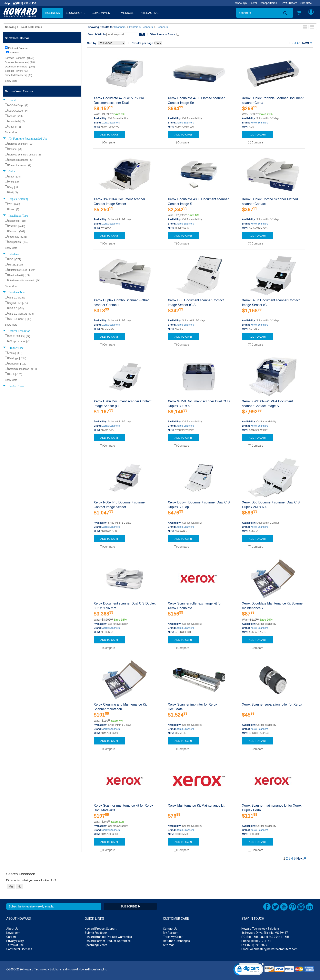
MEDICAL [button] (127, 13)
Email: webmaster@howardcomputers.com (269, 949)
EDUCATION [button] (76, 13)
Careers (11, 937)
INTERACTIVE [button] (149, 13)
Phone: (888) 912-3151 (256, 941)
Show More (11, 81)
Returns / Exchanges (176, 941)
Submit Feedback (96, 933)
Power (253, 3)
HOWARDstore (288, 3)
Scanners (120, 27)
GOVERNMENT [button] (103, 13)
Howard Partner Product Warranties (108, 941)
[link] (249, 970)
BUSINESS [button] (53, 13)
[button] (299, 13)
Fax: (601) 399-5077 (254, 945)
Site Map (169, 945)
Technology (240, 3)
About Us (12, 929)
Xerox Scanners (111, 123)
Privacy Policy (15, 941)
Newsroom (13, 933)
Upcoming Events (96, 945)
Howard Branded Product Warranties (108, 937)
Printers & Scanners (141, 27)
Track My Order (173, 937)
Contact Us (170, 929)
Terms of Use (15, 945)
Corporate (306, 3)
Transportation (268, 3)
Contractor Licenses (19, 949)
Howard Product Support (101, 929)
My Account (171, 933)
